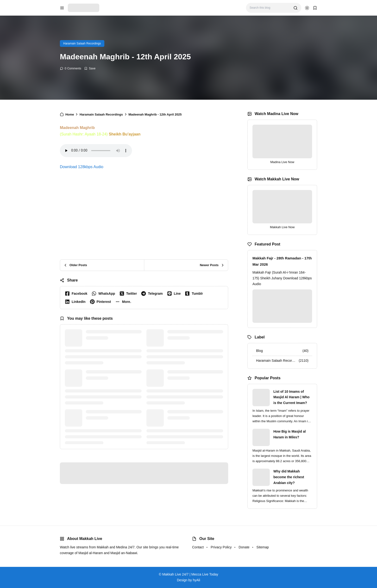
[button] (124, 302)
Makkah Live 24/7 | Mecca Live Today (190, 574)
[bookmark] (315, 8)
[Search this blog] (270, 8)
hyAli (196, 580)
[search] (295, 8)
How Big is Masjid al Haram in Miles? (290, 434)
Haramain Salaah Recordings (82, 43)
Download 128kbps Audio (82, 167)
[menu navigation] (62, 8)
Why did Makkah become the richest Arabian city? (289, 477)
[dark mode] (307, 8)
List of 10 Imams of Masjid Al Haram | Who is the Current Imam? (291, 397)
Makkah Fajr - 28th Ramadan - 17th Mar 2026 (282, 261)
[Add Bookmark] (90, 68)
